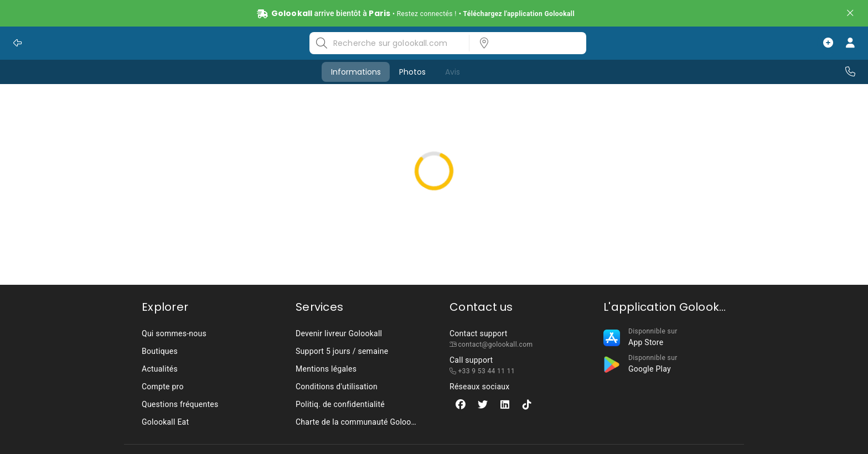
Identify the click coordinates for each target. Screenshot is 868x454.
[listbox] (524, 43)
